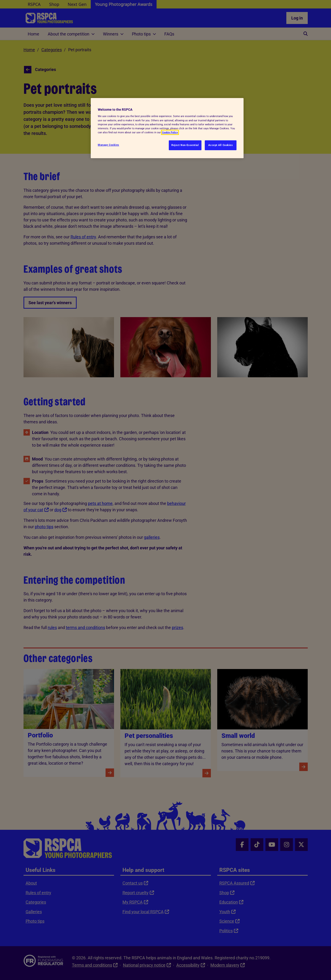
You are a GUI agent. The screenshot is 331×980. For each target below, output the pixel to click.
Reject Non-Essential (185, 145)
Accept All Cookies (221, 145)
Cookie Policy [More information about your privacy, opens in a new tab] (170, 132)
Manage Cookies (108, 145)
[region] (167, 128)
